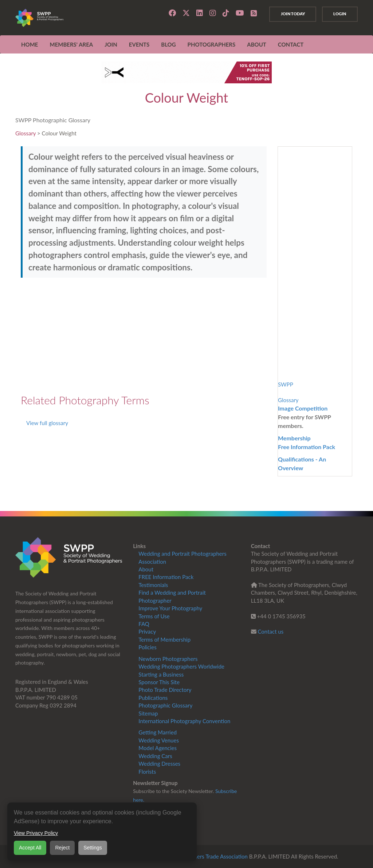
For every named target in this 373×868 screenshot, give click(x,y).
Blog (168, 44)
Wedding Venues (159, 740)
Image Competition (303, 408)
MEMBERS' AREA (71, 44)
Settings (93, 848)
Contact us (271, 631)
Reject (62, 848)
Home (30, 44)
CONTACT (291, 44)
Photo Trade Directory (165, 690)
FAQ (144, 624)
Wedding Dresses (159, 764)
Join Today (291, 14)
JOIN (111, 44)
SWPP (286, 384)
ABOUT (257, 44)
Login (339, 14)
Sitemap (148, 713)
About (146, 569)
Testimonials (153, 585)
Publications (153, 698)
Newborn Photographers (168, 659)
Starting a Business (161, 674)
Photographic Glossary (165, 705)
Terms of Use (154, 616)
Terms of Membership (164, 639)
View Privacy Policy (36, 833)
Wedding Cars (155, 756)
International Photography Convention (184, 721)
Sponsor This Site (159, 682)
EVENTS (139, 44)
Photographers (212, 44)
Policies (147, 647)
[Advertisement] (144, 336)
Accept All (30, 848)
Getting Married (158, 732)
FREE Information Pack (166, 577)
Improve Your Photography (170, 608)
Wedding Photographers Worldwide (181, 666)
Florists (147, 772)
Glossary (25, 133)
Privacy (147, 631)
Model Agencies (158, 748)
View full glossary (47, 423)
